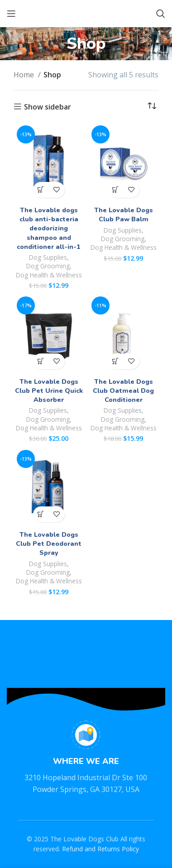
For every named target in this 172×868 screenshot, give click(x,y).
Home (25, 75)
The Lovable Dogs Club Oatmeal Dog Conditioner (123, 391)
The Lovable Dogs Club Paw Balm (124, 215)
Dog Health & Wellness (49, 275)
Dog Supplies (48, 257)
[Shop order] (152, 106)
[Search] (161, 14)
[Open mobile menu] (11, 14)
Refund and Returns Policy (100, 849)
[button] (41, 190)
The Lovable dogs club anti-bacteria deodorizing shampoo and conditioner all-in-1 (49, 228)
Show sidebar (48, 107)
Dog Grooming (48, 266)
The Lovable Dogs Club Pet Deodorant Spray (49, 544)
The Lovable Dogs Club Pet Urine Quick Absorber (49, 391)
